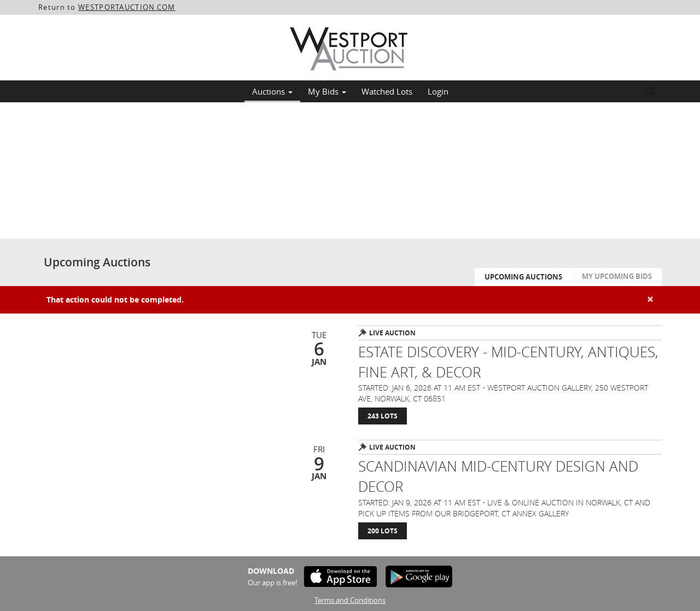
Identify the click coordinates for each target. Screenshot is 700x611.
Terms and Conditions (350, 600)
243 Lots (383, 416)
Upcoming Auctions (523, 277)
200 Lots (383, 531)
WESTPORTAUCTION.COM (127, 7)
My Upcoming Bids (617, 276)
